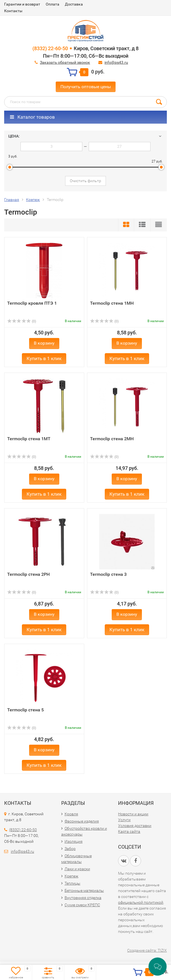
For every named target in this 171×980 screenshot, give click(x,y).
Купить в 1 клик (44, 358)
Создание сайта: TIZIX (147, 950)
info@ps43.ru (116, 62)
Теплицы (72, 883)
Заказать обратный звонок (65, 62)
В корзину (44, 343)
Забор (70, 849)
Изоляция (74, 841)
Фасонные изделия (82, 821)
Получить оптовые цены (86, 87)
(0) (22, 321)
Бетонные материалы (84, 890)
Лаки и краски (77, 869)
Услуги (124, 820)
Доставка (74, 4)
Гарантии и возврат (22, 4)
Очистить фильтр (85, 181)
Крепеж (72, 876)
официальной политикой (141, 902)
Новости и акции (133, 814)
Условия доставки (135, 826)
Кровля (71, 814)
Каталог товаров (32, 117)
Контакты (13, 11)
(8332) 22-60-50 (50, 48)
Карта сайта (129, 831)
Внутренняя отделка (83, 898)
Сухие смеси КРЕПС (82, 905)
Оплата (53, 4)
